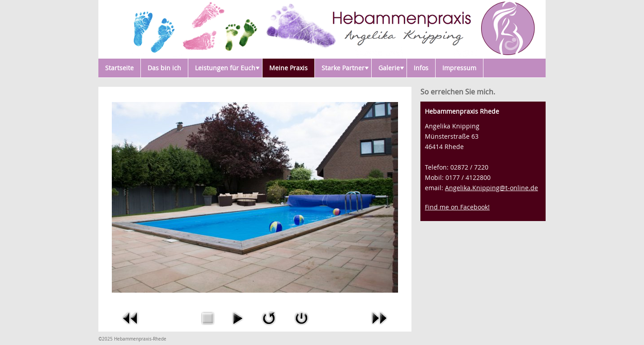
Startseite (119, 68)
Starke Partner (345, 68)
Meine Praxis (288, 68)
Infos (421, 68)
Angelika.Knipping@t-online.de (491, 188)
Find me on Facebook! (457, 207)
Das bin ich (164, 68)
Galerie (391, 68)
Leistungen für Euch (227, 68)
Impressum (459, 68)
